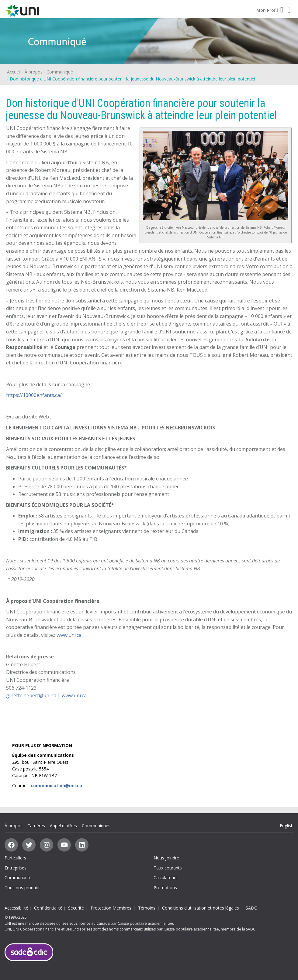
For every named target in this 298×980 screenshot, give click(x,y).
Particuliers (15, 858)
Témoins (147, 908)
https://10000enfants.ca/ (34, 395)
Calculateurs (166, 878)
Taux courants (168, 868)
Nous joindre (166, 858)
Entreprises (16, 868)
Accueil (14, 72)
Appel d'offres (63, 826)
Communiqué (60, 72)
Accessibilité (16, 908)
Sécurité (76, 908)
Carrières (36, 826)
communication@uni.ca (56, 785)
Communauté (18, 878)
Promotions (165, 888)
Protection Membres (111, 908)
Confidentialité (48, 908)
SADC (251, 908)
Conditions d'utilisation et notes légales (201, 908)
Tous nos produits (23, 888)
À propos (34, 72)
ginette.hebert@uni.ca (31, 695)
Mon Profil (270, 10)
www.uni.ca (69, 635)
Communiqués (96, 826)
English (287, 826)
